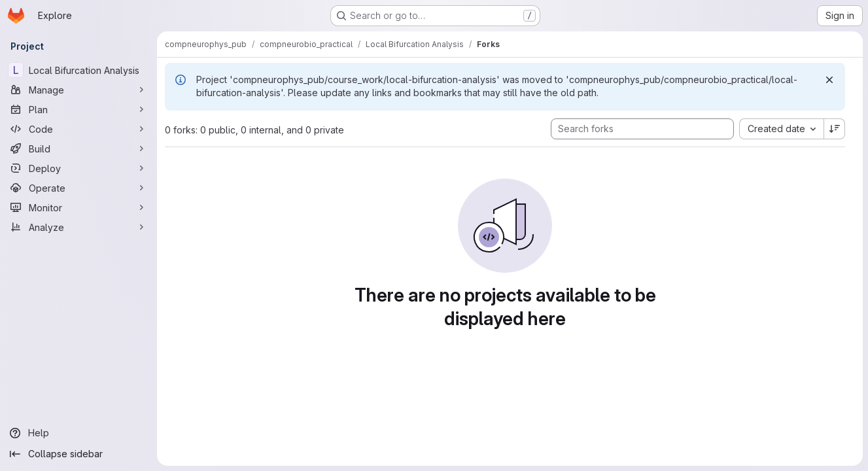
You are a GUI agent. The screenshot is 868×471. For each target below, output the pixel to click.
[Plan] (78, 109)
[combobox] (781, 129)
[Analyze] (78, 227)
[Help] (78, 433)
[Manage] (78, 90)
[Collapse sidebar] (78, 454)
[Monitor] (78, 207)
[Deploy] (78, 168)
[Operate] (78, 188)
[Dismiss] (829, 80)
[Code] (78, 129)
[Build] (78, 148)
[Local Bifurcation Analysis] (78, 70)
